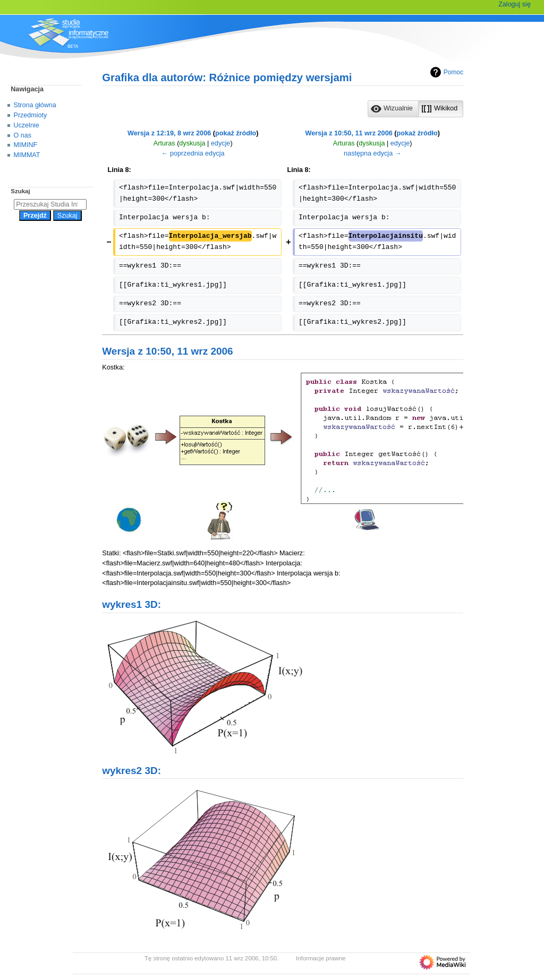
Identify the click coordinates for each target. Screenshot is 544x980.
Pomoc (445, 72)
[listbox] (415, 109)
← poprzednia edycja (193, 153)
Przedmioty (31, 115)
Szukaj (20, 191)
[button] (393, 109)
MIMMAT (27, 155)
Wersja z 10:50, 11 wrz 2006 (349, 133)
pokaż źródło (236, 133)
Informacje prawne (321, 958)
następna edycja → (372, 153)
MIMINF (26, 145)
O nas (23, 135)
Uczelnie (27, 125)
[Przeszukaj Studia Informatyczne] (50, 204)
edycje (221, 143)
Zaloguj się (515, 4)
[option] (393, 109)
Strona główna (35, 105)
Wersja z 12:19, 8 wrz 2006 (169, 133)
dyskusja (192, 143)
